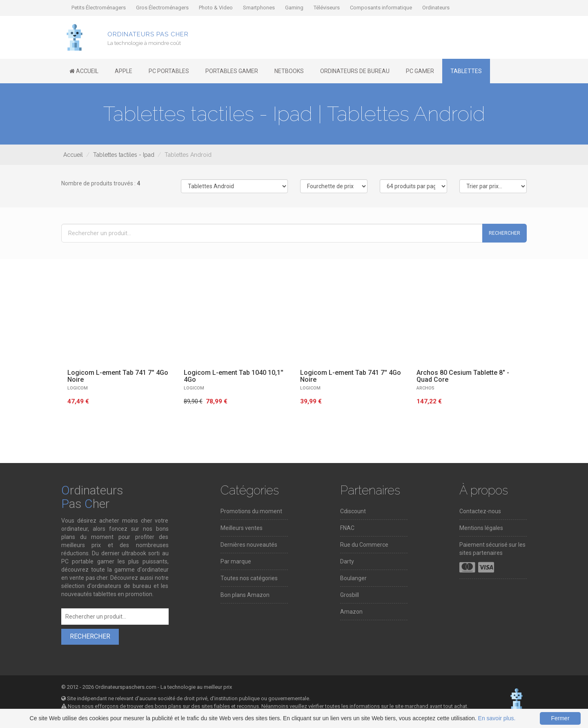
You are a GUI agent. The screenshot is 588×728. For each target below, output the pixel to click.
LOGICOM (78, 388)
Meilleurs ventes (242, 528)
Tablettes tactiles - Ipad (124, 155)
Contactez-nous (480, 511)
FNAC (347, 528)
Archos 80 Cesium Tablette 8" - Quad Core (463, 376)
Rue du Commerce (364, 545)
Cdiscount (353, 511)
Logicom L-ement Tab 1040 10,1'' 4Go (234, 376)
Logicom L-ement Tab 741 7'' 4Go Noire (118, 376)
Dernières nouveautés (249, 545)
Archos (425, 388)
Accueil (73, 155)
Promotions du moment (251, 511)
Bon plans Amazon (245, 595)
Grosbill (350, 595)
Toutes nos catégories (249, 578)
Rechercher (504, 233)
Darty (347, 561)
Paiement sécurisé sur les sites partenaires (492, 549)
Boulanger (353, 578)
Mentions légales (481, 528)
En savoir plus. (497, 718)
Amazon (351, 612)
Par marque (236, 561)
